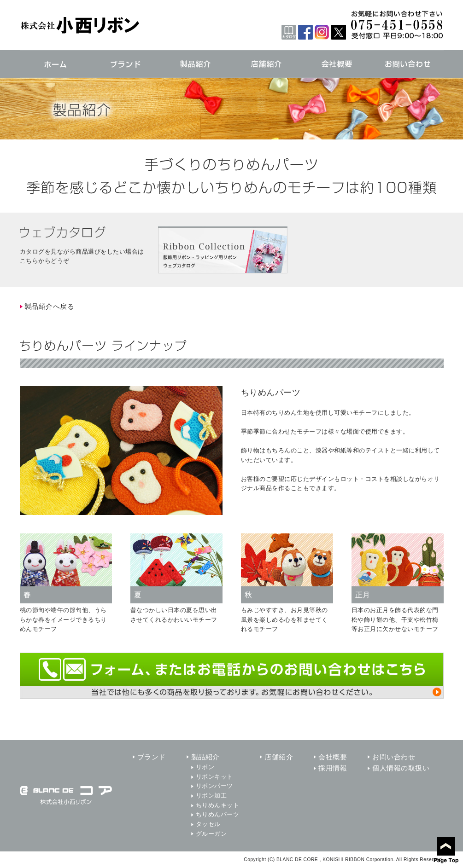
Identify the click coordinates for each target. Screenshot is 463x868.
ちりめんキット (218, 805)
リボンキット (214, 777)
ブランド (152, 757)
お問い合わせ (394, 757)
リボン (205, 767)
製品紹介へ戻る (50, 306)
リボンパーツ (214, 786)
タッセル (208, 824)
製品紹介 (205, 757)
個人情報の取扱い (401, 768)
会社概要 (333, 757)
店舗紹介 (279, 757)
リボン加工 (211, 796)
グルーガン (211, 834)
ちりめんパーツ (218, 814)
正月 (363, 595)
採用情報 (333, 768)
